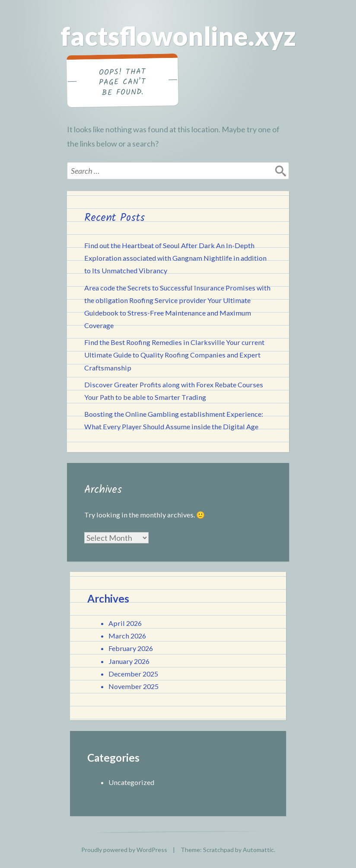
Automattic (258, 850)
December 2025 (133, 674)
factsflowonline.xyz (178, 36)
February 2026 (131, 648)
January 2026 (129, 661)
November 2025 (133, 686)
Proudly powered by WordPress (124, 850)
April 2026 (125, 623)
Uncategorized (131, 782)
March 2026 (127, 636)
